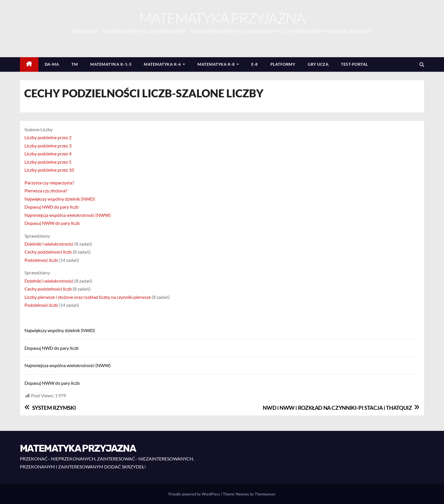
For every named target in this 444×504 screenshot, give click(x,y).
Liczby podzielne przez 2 (48, 137)
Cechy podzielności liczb (48, 252)
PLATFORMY (283, 64)
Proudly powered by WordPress (195, 494)
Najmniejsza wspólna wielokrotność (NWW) (68, 215)
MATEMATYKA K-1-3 (111, 64)
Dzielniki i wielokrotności (49, 244)
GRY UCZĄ (318, 64)
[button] (422, 64)
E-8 (255, 64)
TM (75, 64)
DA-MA (52, 64)
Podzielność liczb (41, 260)
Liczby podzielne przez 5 (48, 162)
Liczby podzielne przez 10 (49, 170)
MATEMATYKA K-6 (164, 64)
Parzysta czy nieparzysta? (49, 183)
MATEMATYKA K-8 (218, 64)
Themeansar (265, 494)
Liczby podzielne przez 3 (48, 146)
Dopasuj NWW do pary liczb (52, 223)
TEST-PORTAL (354, 64)
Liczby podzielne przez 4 (48, 154)
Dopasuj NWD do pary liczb (52, 207)
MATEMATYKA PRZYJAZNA (222, 18)
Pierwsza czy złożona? (46, 191)
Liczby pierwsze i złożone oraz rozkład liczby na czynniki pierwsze (88, 297)
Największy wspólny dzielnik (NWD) (60, 199)
